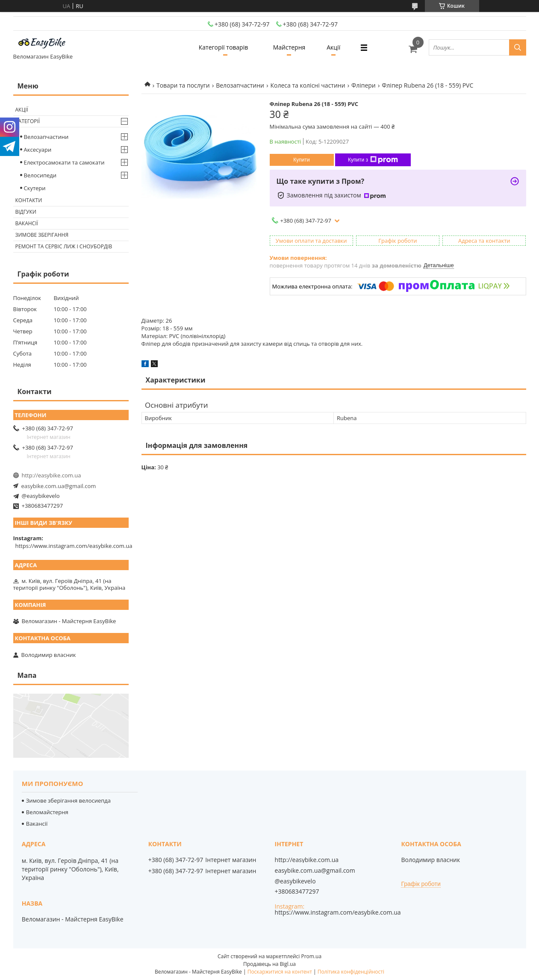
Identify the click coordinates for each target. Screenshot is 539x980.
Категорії (28, 121)
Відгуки (26, 212)
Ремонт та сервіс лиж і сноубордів (64, 246)
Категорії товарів (223, 47)
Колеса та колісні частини (308, 85)
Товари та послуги (183, 85)
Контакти (29, 200)
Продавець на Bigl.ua (269, 964)
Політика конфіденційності (351, 972)
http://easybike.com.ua (52, 475)
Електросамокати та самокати (64, 162)
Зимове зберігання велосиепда (68, 800)
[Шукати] (518, 47)
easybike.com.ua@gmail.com (59, 486)
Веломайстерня (47, 812)
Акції (333, 47)
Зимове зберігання (42, 235)
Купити (301, 160)
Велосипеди (40, 175)
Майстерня (289, 47)
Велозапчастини (240, 85)
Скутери (35, 188)
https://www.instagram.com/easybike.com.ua (74, 546)
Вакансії (27, 223)
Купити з (373, 160)
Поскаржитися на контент (280, 972)
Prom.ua (311, 956)
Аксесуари (38, 150)
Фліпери (364, 85)
